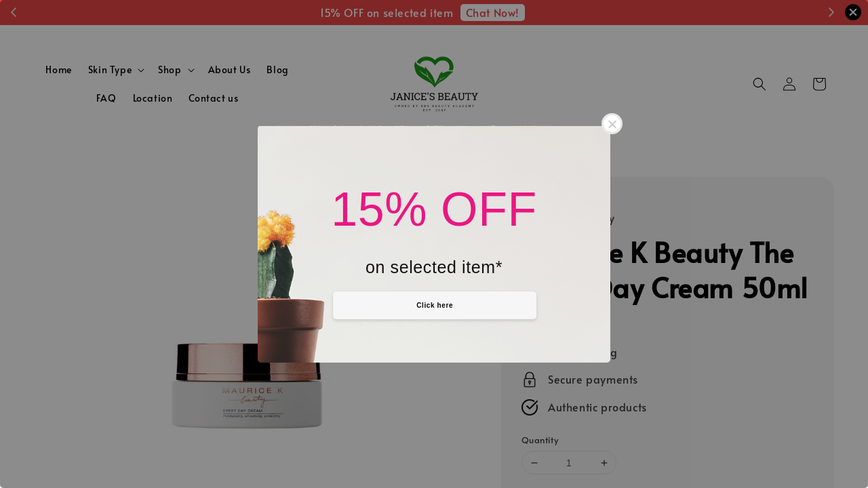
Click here (435, 305)
